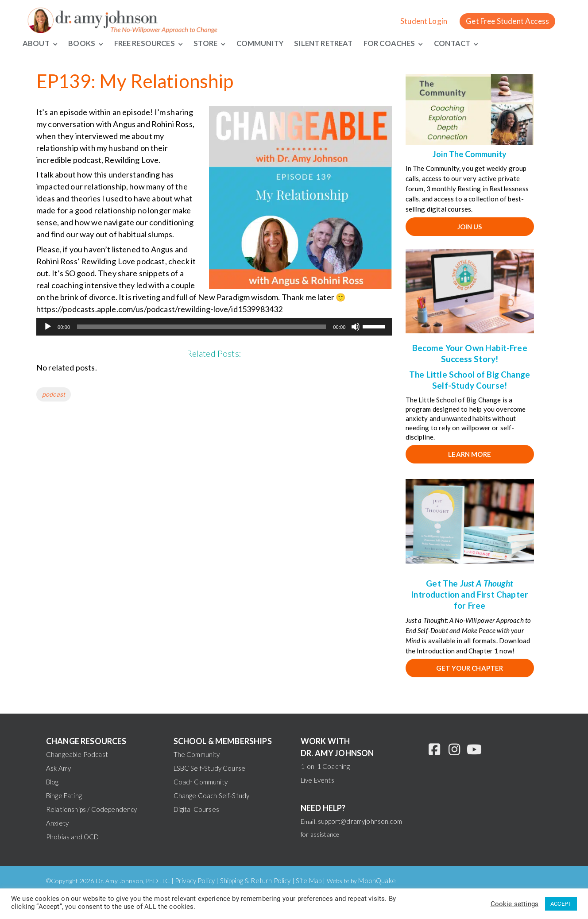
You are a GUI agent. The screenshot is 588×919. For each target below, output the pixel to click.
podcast (54, 395)
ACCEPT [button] (561, 904)
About (35, 43)
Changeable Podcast (77, 755)
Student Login (424, 21)
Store (210, 43)
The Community (197, 755)
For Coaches (403, 43)
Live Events (317, 780)
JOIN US (470, 227)
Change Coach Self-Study (212, 796)
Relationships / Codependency (91, 810)
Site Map (309, 881)
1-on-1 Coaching (325, 767)
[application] (214, 328)
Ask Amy (58, 768)
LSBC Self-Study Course (210, 768)
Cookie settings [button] (514, 904)
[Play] (48, 328)
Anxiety (57, 823)
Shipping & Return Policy (255, 881)
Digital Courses (196, 810)
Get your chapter (470, 669)
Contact (468, 43)
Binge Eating (64, 796)
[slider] (201, 328)
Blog (52, 782)
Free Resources (146, 43)
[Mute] (356, 328)
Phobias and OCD (72, 837)
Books (82, 43)
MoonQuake (377, 881)
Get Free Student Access (507, 21)
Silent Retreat (333, 43)
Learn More (470, 455)
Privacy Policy (195, 881)
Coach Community (201, 782)
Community (266, 43)
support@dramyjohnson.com (360, 822)
